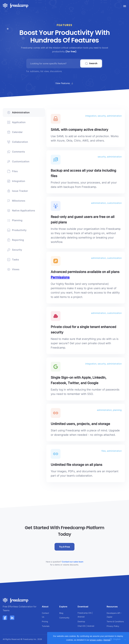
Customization (18, 162)
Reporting (15, 240)
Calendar (15, 132)
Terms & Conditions (115, 621)
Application (16, 122)
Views (13, 269)
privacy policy (96, 640)
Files (12, 171)
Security (15, 250)
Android (81, 617)
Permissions (60, 277)
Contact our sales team (73, 562)
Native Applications (21, 211)
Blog (61, 613)
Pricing (45, 621)
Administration (18, 113)
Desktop (81, 621)
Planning (15, 220)
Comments (16, 152)
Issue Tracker (18, 191)
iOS (90, 613)
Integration (16, 181)
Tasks (13, 260)
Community (64, 618)
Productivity (17, 230)
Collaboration (18, 142)
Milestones (16, 201)
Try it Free (64, 547)
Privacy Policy (113, 626)
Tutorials (46, 626)
